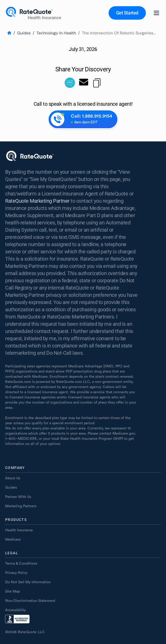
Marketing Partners (21, 506)
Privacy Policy (16, 573)
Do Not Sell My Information (28, 582)
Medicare (13, 540)
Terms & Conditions (21, 564)
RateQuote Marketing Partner (37, 201)
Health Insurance (19, 530)
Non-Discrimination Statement (30, 601)
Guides (24, 33)
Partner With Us (18, 497)
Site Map (13, 592)
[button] (127, 13)
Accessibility (16, 610)
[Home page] (34, 13)
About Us (13, 478)
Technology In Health (56, 33)
